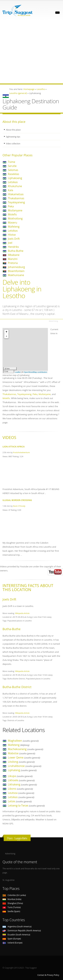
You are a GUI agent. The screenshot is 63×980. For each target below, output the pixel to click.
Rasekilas (14, 174)
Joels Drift (14, 239)
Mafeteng (14, 227)
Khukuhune (15, 186)
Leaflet (18, 372)
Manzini (13, 259)
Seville (11, 911)
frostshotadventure (22, 452)
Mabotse (22, 753)
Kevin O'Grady (19, 506)
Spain (12, 939)
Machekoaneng (26, 749)
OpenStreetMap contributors (35, 372)
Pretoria (13, 263)
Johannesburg (16, 267)
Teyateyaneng (16, 202)
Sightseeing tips (13, 137)
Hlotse (12, 235)
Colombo (14, 895)
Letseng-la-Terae (26, 805)
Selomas (13, 170)
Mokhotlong (15, 218)
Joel (10, 243)
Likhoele (21, 780)
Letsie (20, 801)
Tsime (12, 162)
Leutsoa (21, 793)
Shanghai (13, 903)
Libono (20, 789)
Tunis (12, 907)
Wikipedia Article (22, 613)
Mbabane (14, 255)
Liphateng (22, 770)
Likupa (20, 776)
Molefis (12, 214)
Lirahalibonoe (25, 766)
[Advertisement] (32, 52)
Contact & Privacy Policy (48, 975)
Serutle (12, 166)
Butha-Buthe (16, 251)
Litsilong (21, 762)
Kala (10, 190)
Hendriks (13, 247)
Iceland (12, 943)
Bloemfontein (16, 271)
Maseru (13, 223)
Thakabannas (16, 198)
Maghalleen (23, 741)
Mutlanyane (15, 210)
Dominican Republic (22, 930)
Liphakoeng (15, 178)
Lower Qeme (24, 757)
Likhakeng (22, 784)
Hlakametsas (16, 194)
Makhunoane (16, 275)
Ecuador (16, 935)
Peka (11, 206)
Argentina (17, 926)
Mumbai (12, 899)
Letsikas (13, 182)
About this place (13, 130)
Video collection (13, 144)
